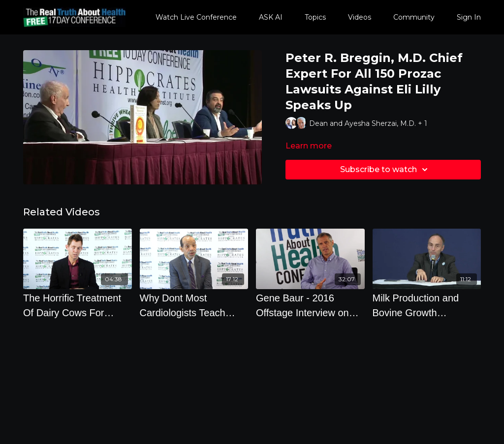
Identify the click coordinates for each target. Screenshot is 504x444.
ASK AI (271, 17)
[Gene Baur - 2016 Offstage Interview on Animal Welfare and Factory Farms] (310, 305)
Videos (360, 17)
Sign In (469, 17)
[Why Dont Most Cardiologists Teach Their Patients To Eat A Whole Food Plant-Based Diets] (194, 305)
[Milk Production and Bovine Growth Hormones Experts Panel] (427, 305)
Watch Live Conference (196, 17)
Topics (315, 17)
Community (414, 17)
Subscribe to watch (385, 170)
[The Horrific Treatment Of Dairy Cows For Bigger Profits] (78, 305)
